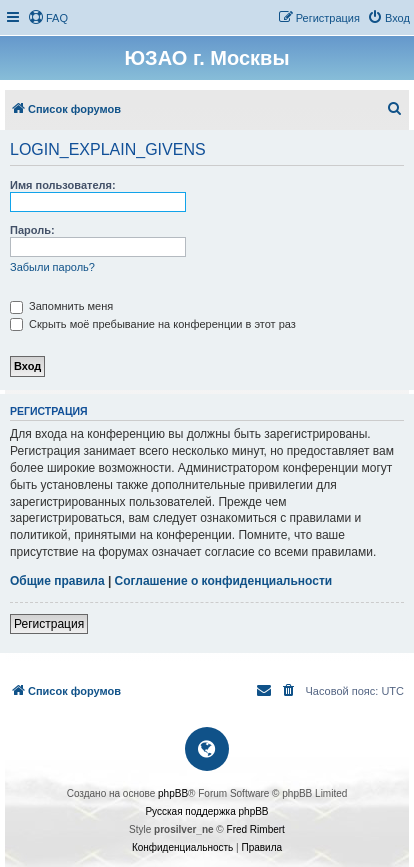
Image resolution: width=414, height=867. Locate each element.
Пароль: (32, 230)
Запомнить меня (61, 306)
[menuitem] (48, 18)
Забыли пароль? (52, 267)
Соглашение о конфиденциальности (224, 581)
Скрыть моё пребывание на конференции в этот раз (153, 324)
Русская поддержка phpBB (206, 811)
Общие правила (57, 581)
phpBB (173, 793)
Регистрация (49, 624)
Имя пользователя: (63, 185)
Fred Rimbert (256, 829)
